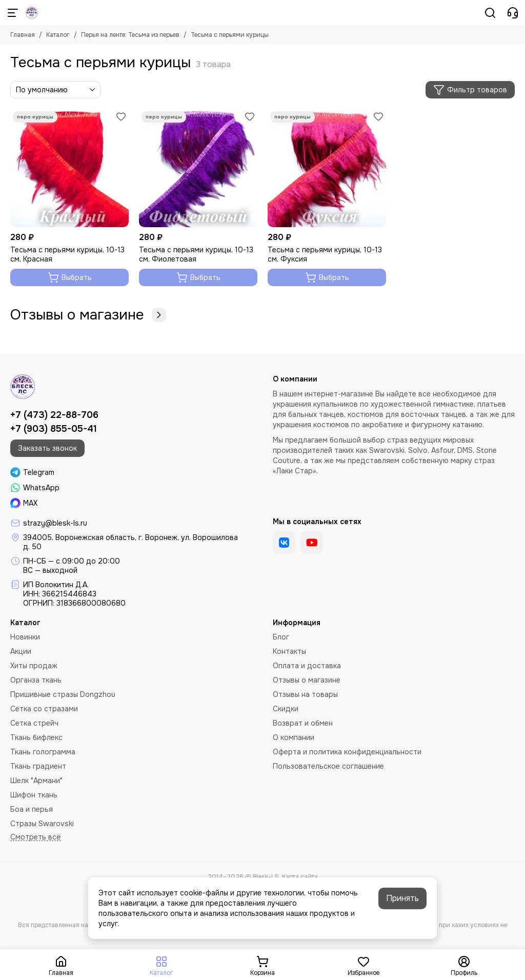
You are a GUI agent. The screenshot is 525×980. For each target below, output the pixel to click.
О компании (294, 737)
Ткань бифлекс (36, 737)
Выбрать (70, 277)
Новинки (25, 637)
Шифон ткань (34, 795)
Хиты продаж (34, 666)
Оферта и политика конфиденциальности (347, 752)
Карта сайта (300, 877)
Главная (23, 35)
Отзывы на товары (305, 694)
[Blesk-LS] (32, 13)
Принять (402, 898)
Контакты (289, 651)
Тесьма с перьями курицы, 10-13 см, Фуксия (325, 254)
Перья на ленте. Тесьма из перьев (130, 35)
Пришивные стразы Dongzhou (63, 694)
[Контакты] (513, 13)
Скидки (286, 709)
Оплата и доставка (307, 666)
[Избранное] (121, 116)
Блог (281, 637)
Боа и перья (32, 809)
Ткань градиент (38, 766)
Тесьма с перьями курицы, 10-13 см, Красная (67, 254)
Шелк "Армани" (36, 781)
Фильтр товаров (470, 90)
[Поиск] (490, 13)
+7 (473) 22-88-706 (54, 415)
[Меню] (13, 13)
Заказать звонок (47, 448)
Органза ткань (36, 680)
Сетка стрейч (34, 723)
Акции (21, 651)
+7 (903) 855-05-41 (54, 429)
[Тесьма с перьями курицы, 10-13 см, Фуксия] (327, 168)
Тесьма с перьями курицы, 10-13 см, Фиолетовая (196, 254)
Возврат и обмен (303, 723)
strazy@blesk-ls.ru (55, 523)
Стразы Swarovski (42, 824)
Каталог (58, 35)
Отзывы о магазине (88, 315)
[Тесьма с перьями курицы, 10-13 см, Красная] (69, 168)
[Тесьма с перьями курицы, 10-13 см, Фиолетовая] (198, 168)
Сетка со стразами (44, 709)
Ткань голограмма (43, 752)
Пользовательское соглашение (328, 766)
